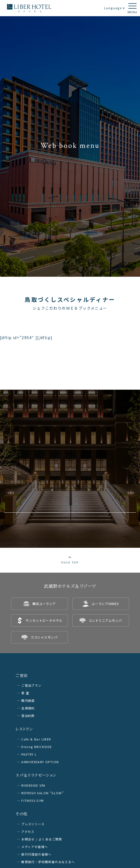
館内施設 (28, 700)
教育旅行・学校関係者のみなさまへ (48, 862)
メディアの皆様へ (35, 847)
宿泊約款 (28, 716)
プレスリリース (33, 824)
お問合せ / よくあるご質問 (42, 839)
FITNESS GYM (33, 800)
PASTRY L (29, 754)
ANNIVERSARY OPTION (40, 762)
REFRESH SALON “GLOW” (42, 793)
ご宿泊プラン (31, 685)
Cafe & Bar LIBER (36, 739)
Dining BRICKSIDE (37, 747)
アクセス (28, 832)
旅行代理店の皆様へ (36, 854)
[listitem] (40, 604)
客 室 (25, 693)
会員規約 (28, 708)
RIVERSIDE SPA (33, 785)
